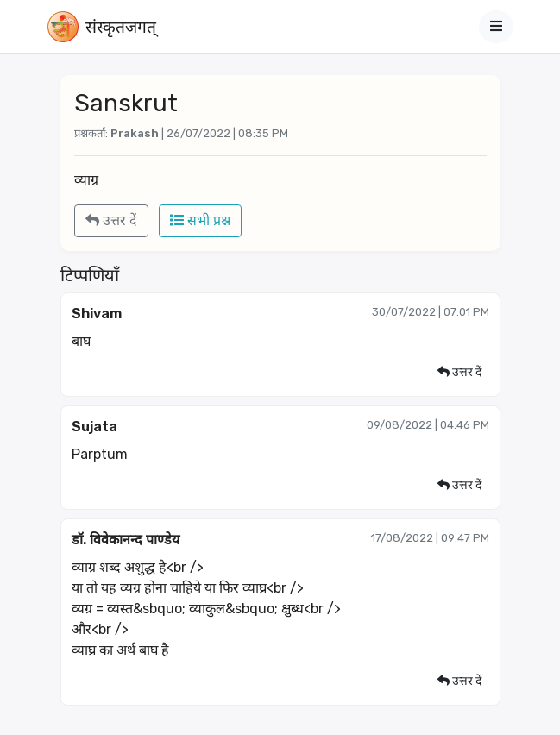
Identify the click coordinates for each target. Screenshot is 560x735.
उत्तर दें (111, 220)
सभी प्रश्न (200, 220)
